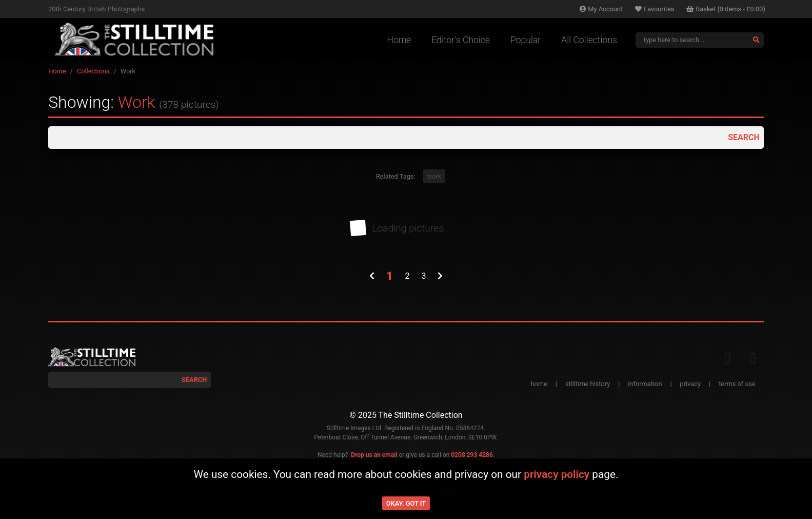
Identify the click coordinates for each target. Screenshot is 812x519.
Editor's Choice (461, 40)
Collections (93, 71)
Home (399, 40)
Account (601, 9)
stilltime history (588, 384)
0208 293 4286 (472, 455)
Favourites (655, 9)
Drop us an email (374, 455)
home (539, 384)
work (434, 176)
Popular (526, 40)
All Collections (589, 40)
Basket (726, 9)
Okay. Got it (406, 503)
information (645, 384)
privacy (690, 384)
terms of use (737, 384)
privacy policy (557, 474)
